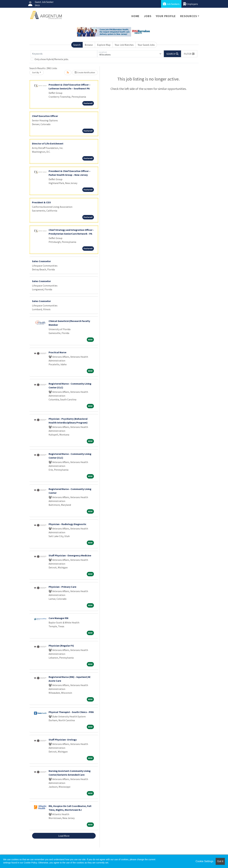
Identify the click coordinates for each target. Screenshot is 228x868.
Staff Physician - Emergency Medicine (70, 555)
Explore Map (104, 45)
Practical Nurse (57, 352)
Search (77, 45)
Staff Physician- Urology (63, 740)
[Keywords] (64, 54)
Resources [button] (188, 16)
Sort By (36, 72)
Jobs (148, 16)
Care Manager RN (59, 618)
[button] (189, 54)
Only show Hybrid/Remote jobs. (52, 59)
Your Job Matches (124, 45)
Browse (89, 45)
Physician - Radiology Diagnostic (67, 524)
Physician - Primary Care (62, 587)
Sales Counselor (41, 261)
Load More (64, 836)
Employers (191, 4)
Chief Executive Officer (45, 116)
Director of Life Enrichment (48, 143)
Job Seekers (171, 4)
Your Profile (166, 16)
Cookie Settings (204, 861)
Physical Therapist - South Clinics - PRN (71, 712)
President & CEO (41, 202)
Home (135, 16)
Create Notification (85, 72)
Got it (220, 861)
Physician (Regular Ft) (61, 646)
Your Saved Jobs (146, 45)
